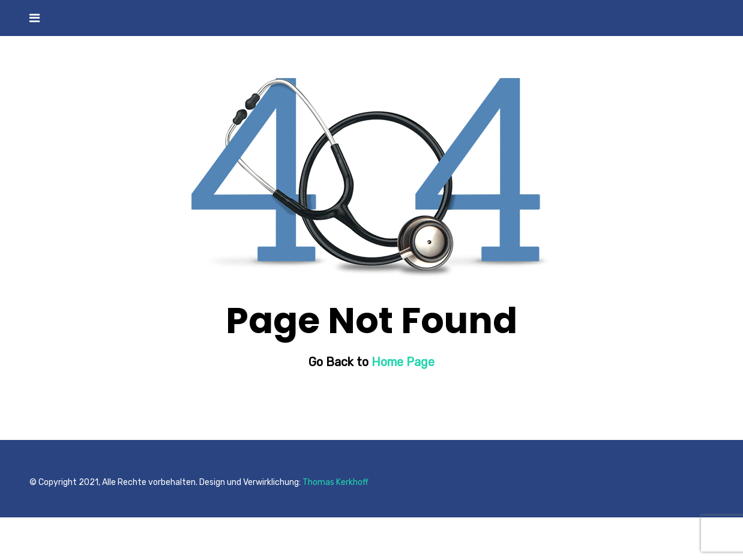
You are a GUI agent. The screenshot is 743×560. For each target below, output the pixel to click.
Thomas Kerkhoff (335, 482)
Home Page (403, 362)
